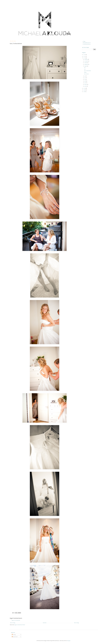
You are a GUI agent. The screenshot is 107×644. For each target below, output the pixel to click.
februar (86, 84)
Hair (85, 69)
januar (86, 86)
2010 (84, 88)
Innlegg (14, 635)
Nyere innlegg (13, 623)
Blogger (69, 641)
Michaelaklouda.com (87, 43)
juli (85, 76)
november (86, 61)
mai (85, 79)
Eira (85, 68)
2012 (84, 56)
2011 (84, 58)
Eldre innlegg (76, 623)
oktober (86, 63)
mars (85, 83)
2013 (84, 55)
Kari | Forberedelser (88, 71)
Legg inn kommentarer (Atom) (20, 625)
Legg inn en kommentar (16, 620)
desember (86, 59)
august (86, 66)
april (85, 81)
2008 (84, 92)
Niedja (85, 72)
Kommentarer (15, 637)
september (86, 64)
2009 (84, 90)
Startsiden (45, 623)
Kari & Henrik (86, 74)
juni (85, 78)
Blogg (84, 41)
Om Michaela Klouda (87, 44)
